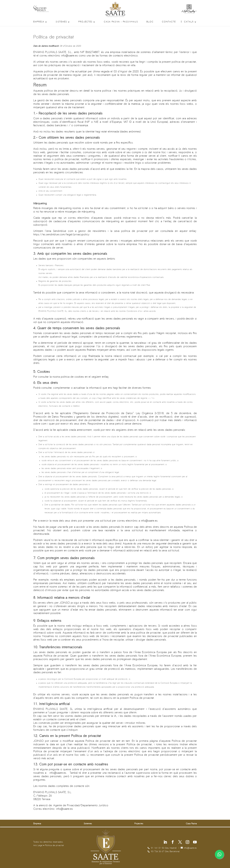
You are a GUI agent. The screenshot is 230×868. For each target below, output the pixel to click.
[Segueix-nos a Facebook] (173, 842)
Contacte (169, 22)
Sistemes (61, 22)
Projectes (85, 22)
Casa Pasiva (191, 824)
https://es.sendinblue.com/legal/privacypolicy (61, 235)
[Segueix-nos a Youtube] (195, 842)
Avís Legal (38, 846)
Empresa (39, 22)
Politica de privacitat (54, 846)
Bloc (150, 22)
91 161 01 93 (158, 848)
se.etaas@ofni (69, 56)
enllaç (105, 377)
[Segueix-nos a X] (180, 842)
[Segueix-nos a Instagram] (187, 842)
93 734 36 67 (158, 852)
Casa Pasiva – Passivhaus (121, 22)
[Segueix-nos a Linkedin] (165, 842)
